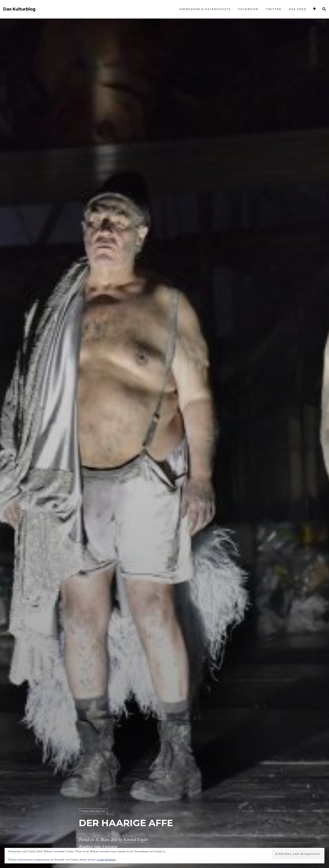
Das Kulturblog (19, 9)
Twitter (274, 9)
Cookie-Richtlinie (106, 860)
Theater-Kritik (93, 811)
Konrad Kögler (136, 840)
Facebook (248, 9)
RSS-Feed (298, 9)
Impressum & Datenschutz (205, 9)
